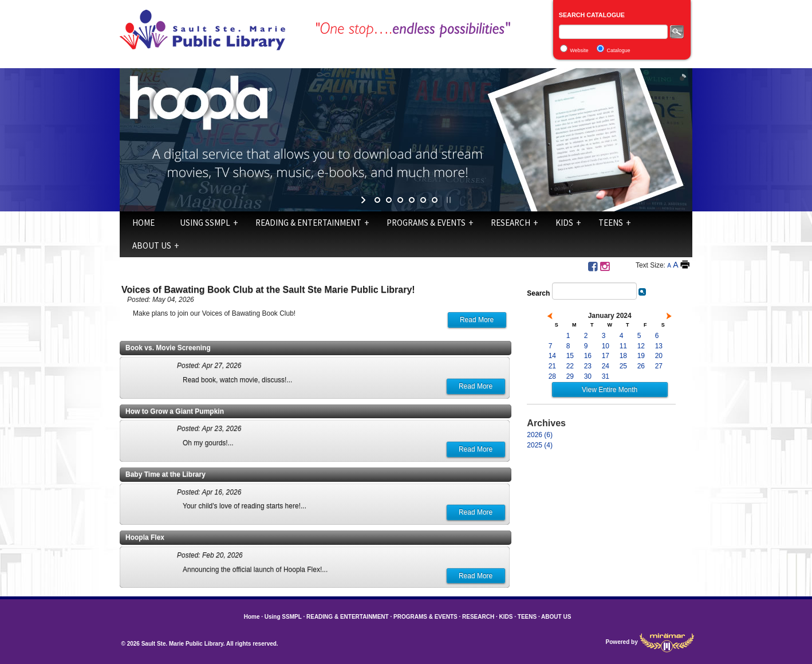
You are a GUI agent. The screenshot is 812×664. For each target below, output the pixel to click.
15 (570, 356)
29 (570, 376)
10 (606, 346)
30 (588, 376)
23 (588, 366)
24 (606, 366)
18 (623, 356)
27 (659, 366)
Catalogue (619, 50)
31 (606, 376)
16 (588, 356)
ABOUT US (152, 245)
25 (623, 366)
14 (552, 356)
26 (641, 366)
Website (579, 50)
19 (641, 356)
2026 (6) (540, 435)
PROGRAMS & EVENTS (426, 223)
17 (606, 356)
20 (659, 356)
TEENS (611, 223)
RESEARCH (511, 223)
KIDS (564, 223)
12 (641, 346)
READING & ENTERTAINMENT (308, 223)
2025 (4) (540, 445)
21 (552, 366)
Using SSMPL (205, 223)
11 (623, 346)
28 (552, 376)
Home (143, 223)
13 (659, 346)
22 (570, 366)
